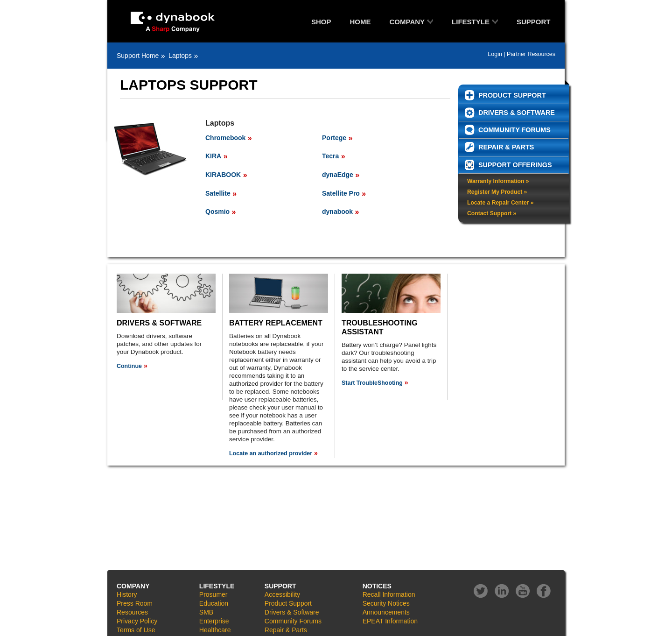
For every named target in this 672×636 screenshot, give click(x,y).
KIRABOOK (223, 175)
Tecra (330, 156)
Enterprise (214, 621)
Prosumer (213, 594)
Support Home (138, 56)
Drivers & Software (292, 612)
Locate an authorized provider (271, 453)
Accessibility (282, 594)
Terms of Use (136, 630)
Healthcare (215, 630)
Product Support (288, 603)
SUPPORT (534, 22)
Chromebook (225, 138)
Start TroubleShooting (372, 383)
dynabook (337, 212)
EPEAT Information (390, 621)
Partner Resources (531, 54)
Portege (334, 138)
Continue (129, 366)
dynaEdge (338, 175)
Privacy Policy (137, 621)
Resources (132, 612)
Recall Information (389, 594)
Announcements (386, 612)
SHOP (321, 22)
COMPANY (407, 22)
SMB (206, 612)
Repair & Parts (286, 630)
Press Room (135, 603)
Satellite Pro (341, 193)
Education (214, 603)
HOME (360, 22)
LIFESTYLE (471, 22)
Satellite (218, 193)
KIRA (213, 156)
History (127, 594)
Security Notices (386, 603)
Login (495, 54)
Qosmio (217, 212)
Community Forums (293, 621)
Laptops (180, 56)
